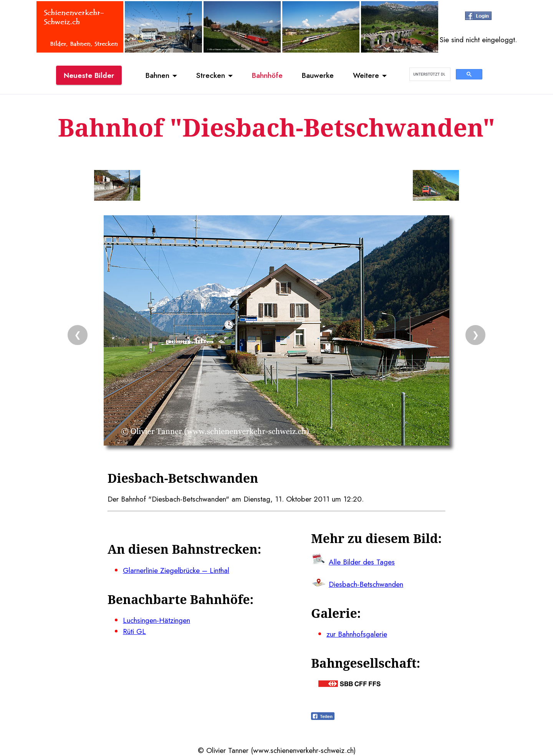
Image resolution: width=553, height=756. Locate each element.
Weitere (366, 75)
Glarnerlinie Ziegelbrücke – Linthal (176, 570)
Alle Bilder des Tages (362, 562)
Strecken (211, 75)
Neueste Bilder (89, 75)
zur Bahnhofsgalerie (357, 634)
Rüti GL (134, 631)
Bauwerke (318, 75)
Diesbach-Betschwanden (366, 584)
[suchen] (429, 74)
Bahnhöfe (267, 75)
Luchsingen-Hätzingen (156, 620)
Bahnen (157, 75)
